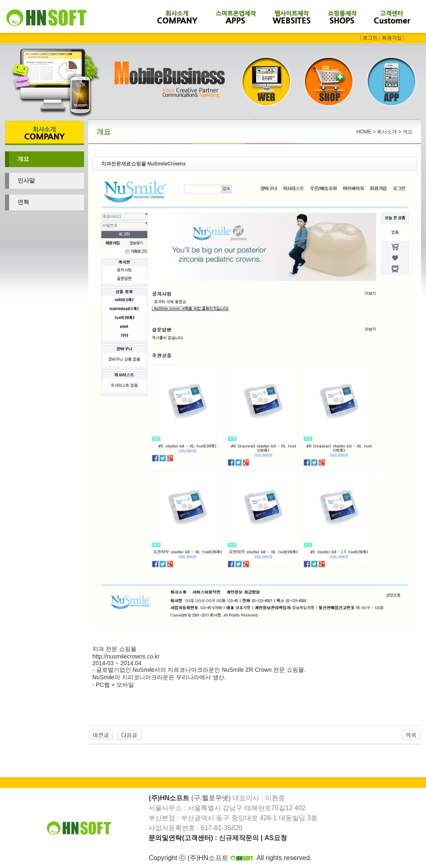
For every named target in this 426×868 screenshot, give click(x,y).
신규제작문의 (239, 838)
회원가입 (392, 38)
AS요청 (276, 838)
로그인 (370, 38)
